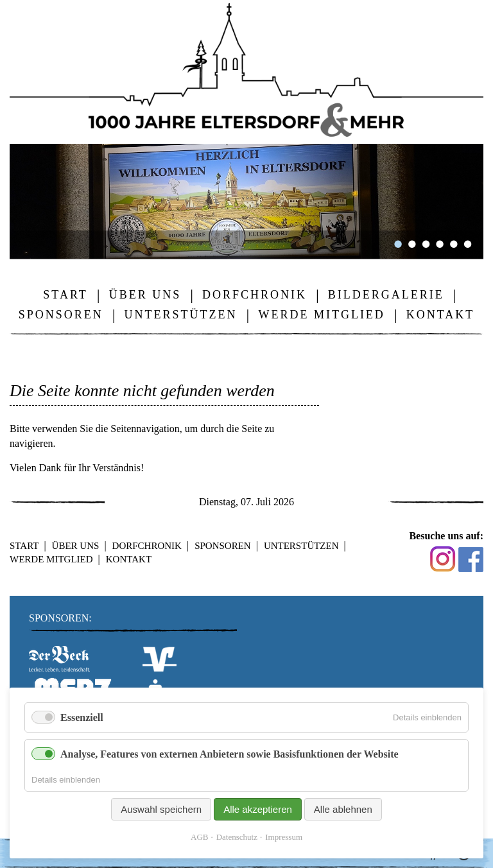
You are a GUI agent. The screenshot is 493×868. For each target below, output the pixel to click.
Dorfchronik (147, 546)
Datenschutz (237, 837)
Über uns (76, 546)
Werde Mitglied (51, 559)
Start (24, 546)
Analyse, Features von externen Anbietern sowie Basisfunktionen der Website (229, 754)
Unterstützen (301, 546)
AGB (199, 837)
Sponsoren (223, 546)
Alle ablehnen (343, 809)
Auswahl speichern (161, 809)
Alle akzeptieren (258, 809)
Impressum (284, 837)
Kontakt (129, 559)
